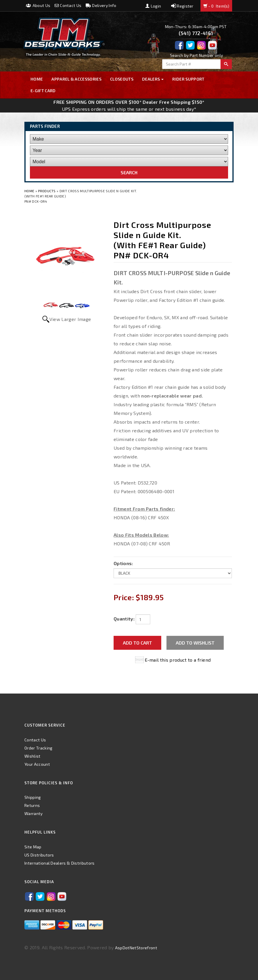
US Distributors (39, 855)
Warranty (34, 813)
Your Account (37, 764)
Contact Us (68, 5)
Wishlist (33, 756)
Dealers (153, 79)
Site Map (33, 847)
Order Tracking (38, 748)
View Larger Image (70, 319)
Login (153, 6)
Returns (32, 805)
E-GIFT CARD (43, 91)
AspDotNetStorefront (136, 948)
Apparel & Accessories (76, 79)
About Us (38, 5)
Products (47, 191)
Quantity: (124, 619)
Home (37, 79)
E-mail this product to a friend (178, 660)
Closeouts (122, 79)
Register (182, 6)
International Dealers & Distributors (60, 863)
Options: (123, 563)
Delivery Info (101, 5)
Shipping (33, 797)
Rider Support (188, 79)
